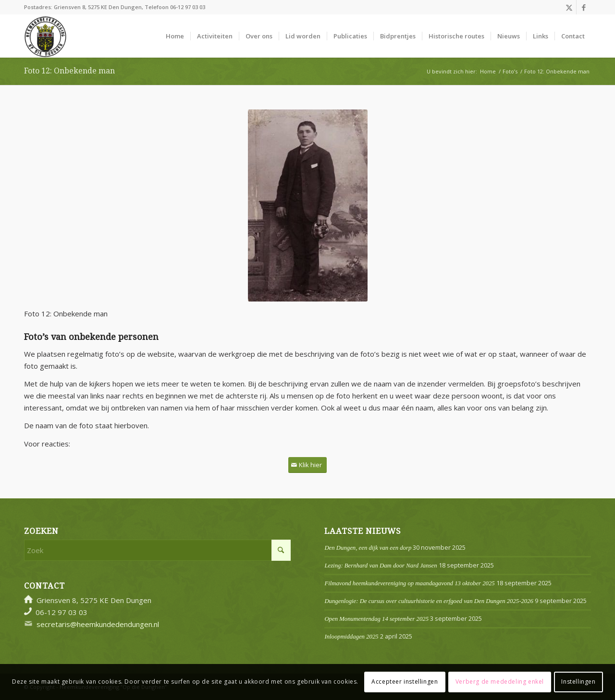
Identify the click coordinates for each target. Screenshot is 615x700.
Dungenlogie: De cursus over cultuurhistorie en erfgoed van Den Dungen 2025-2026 (429, 601)
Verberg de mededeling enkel (500, 682)
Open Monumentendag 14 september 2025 (376, 619)
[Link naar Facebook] (584, 7)
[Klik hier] (307, 465)
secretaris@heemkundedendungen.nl (98, 624)
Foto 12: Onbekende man (69, 71)
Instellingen (578, 682)
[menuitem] (175, 36)
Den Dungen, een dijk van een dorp (368, 548)
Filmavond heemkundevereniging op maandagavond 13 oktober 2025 (409, 583)
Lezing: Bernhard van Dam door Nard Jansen (381, 566)
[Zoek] (157, 550)
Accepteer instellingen (405, 682)
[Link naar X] (569, 7)
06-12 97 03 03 (188, 7)
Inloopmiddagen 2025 (351, 637)
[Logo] (45, 36)
